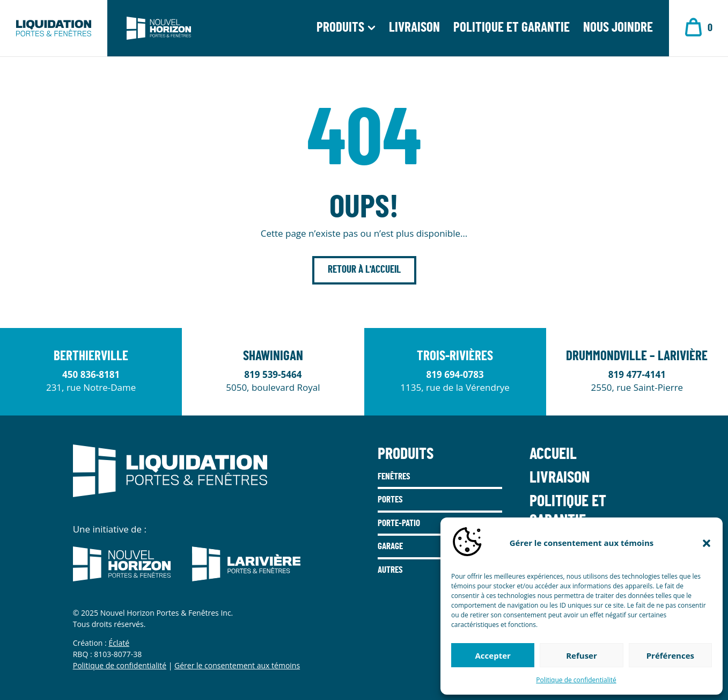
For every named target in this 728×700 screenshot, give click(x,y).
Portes (390, 500)
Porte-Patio (399, 523)
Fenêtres (394, 476)
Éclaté (119, 643)
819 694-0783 (455, 374)
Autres (390, 570)
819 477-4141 (637, 374)
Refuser (582, 655)
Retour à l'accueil (364, 270)
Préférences (670, 655)
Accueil (553, 454)
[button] (707, 543)
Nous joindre (618, 29)
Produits (340, 29)
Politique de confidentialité (576, 680)
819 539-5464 (273, 374)
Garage (390, 546)
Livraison (414, 29)
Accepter (493, 655)
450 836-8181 (91, 374)
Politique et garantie (512, 29)
